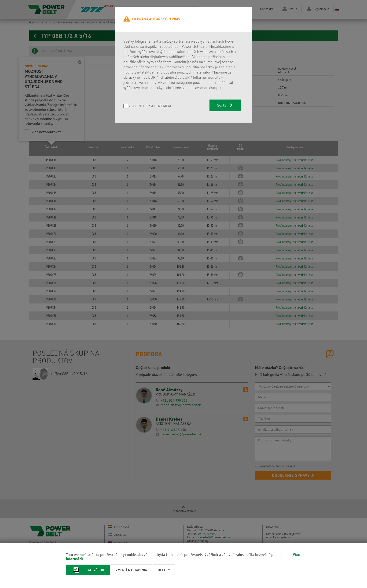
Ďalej (225, 105)
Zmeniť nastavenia (131, 570)
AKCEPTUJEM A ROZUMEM (150, 106)
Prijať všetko (88, 570)
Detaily (164, 570)
